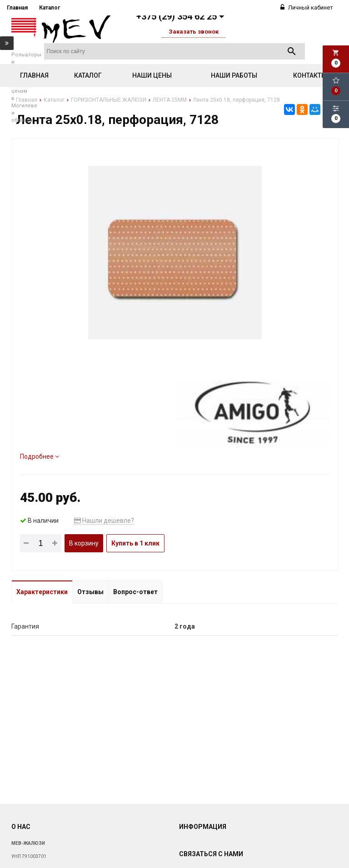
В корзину (84, 543)
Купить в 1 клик (135, 543)
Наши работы (234, 75)
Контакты (310, 75)
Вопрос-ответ (135, 592)
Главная (17, 8)
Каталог (50, 8)
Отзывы (90, 592)
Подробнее (40, 456)
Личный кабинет (307, 7)
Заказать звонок (194, 32)
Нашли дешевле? (104, 521)
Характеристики (42, 592)
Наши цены (152, 75)
